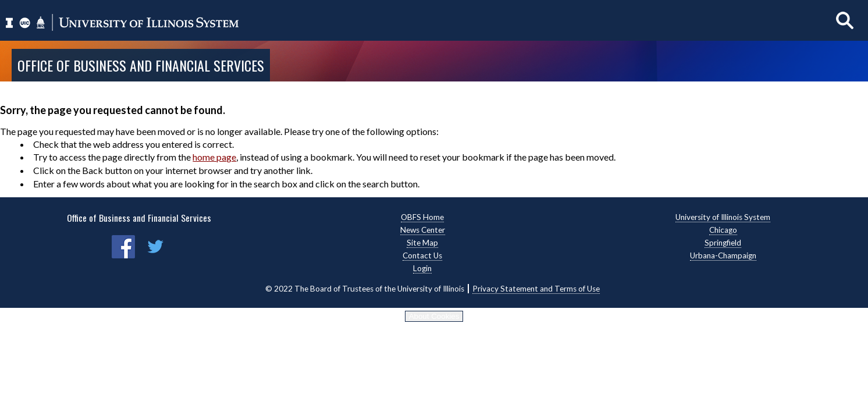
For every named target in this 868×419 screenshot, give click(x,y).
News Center (423, 230)
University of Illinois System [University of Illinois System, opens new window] (723, 217)
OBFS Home (422, 217)
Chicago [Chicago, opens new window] (723, 230)
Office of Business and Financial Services (141, 65)
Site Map (422, 243)
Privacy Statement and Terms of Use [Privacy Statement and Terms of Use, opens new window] (536, 289)
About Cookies (434, 316)
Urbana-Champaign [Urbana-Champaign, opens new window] (723, 255)
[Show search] (845, 20)
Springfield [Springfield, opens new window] (723, 243)
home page (214, 157)
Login (422, 268)
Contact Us (422, 255)
